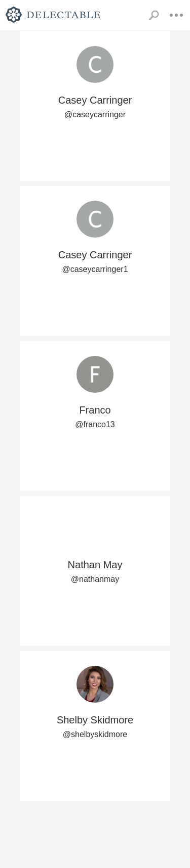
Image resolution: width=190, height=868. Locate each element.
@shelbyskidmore (95, 734)
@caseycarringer (95, 115)
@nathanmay (95, 579)
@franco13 (95, 424)
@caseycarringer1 (95, 269)
